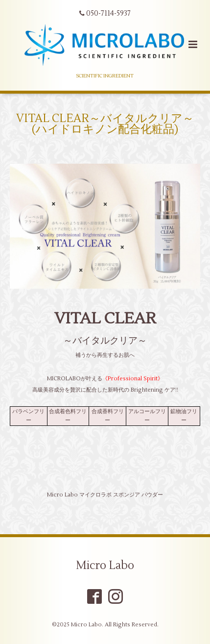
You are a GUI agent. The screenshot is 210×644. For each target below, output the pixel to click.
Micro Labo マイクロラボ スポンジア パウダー (105, 495)
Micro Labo (105, 566)
